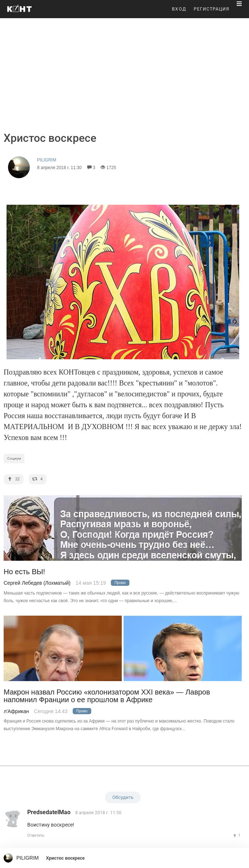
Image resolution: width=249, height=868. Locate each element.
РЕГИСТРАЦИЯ (212, 9)
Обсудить (123, 797)
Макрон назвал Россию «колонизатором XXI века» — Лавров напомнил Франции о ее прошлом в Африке (107, 696)
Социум (14, 458)
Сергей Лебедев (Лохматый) (37, 583)
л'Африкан (16, 711)
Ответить (36, 835)
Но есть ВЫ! (24, 572)
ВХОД (179, 9)
